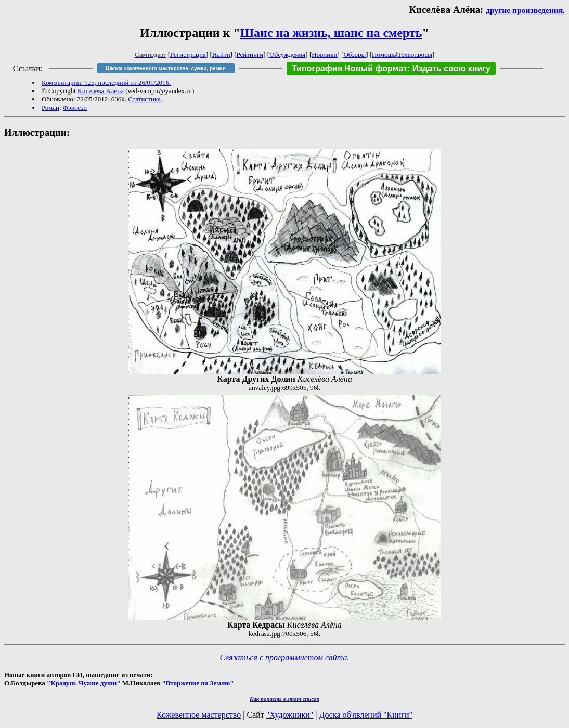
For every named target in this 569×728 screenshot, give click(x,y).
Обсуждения (287, 54)
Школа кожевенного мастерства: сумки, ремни (166, 68)
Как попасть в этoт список (284, 699)
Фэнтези (75, 107)
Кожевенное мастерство (199, 715)
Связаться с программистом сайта (284, 658)
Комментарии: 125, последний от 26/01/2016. (106, 82)
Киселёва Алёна (101, 91)
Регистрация (188, 54)
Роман (50, 107)
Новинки (324, 54)
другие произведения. (525, 10)
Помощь (384, 54)
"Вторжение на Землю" (198, 683)
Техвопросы (415, 54)
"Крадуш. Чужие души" (84, 683)
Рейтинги (250, 54)
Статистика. (145, 99)
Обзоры (354, 54)
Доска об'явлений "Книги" (366, 715)
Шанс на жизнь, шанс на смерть (331, 33)
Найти (221, 54)
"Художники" (290, 715)
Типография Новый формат (350, 68)
